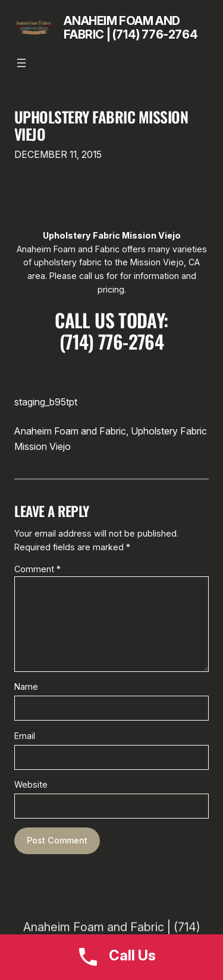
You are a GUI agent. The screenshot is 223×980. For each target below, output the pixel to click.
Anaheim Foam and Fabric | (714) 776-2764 (131, 28)
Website (31, 784)
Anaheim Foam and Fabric (70, 431)
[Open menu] (21, 63)
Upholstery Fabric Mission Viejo (101, 125)
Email (25, 736)
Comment (37, 569)
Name (26, 686)
